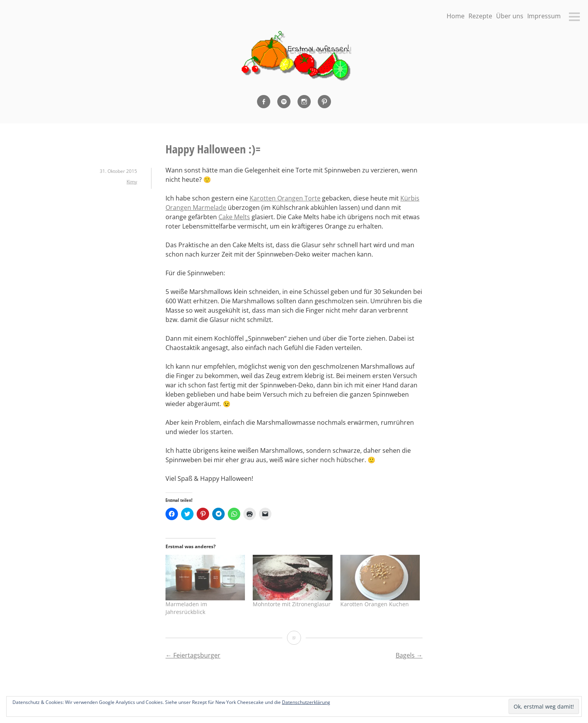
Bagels (409, 655)
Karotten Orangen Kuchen (375, 604)
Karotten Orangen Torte (285, 198)
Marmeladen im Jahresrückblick (186, 608)
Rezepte (480, 16)
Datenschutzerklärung (306, 702)
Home (456, 16)
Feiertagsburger (193, 655)
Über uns (510, 16)
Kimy (132, 182)
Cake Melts (234, 217)
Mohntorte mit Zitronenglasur (292, 604)
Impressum (544, 16)
